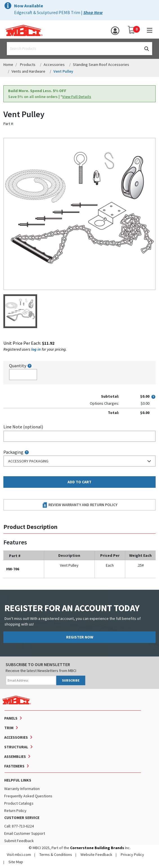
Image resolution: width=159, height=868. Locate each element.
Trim (9, 728)
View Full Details (77, 97)
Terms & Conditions (56, 854)
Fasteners (14, 766)
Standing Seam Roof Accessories (101, 64)
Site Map (16, 862)
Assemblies (15, 756)
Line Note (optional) (23, 427)
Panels (11, 718)
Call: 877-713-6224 (19, 826)
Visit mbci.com (19, 854)
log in (36, 349)
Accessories (54, 64)
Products (28, 64)
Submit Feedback (19, 841)
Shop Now (93, 12)
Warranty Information (22, 789)
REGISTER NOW (80, 637)
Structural (16, 747)
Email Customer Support (25, 833)
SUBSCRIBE (71, 680)
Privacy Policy (132, 854)
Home (8, 64)
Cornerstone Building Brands (97, 848)
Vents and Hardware (28, 71)
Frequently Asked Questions (28, 796)
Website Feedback (96, 854)
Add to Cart (79, 482)
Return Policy (15, 811)
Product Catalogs (19, 803)
